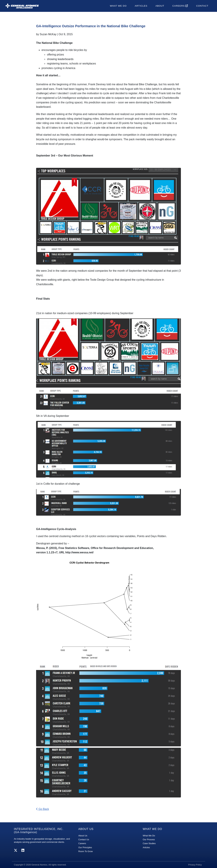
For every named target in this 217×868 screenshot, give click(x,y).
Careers (180, 6)
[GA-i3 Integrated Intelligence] (22, 6)
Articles (141, 6)
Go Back (43, 809)
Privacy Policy (195, 865)
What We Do (118, 6)
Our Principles (85, 847)
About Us (83, 836)
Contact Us (84, 839)
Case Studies (149, 843)
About (160, 6)
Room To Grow (86, 851)
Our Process (149, 839)
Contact (202, 6)
